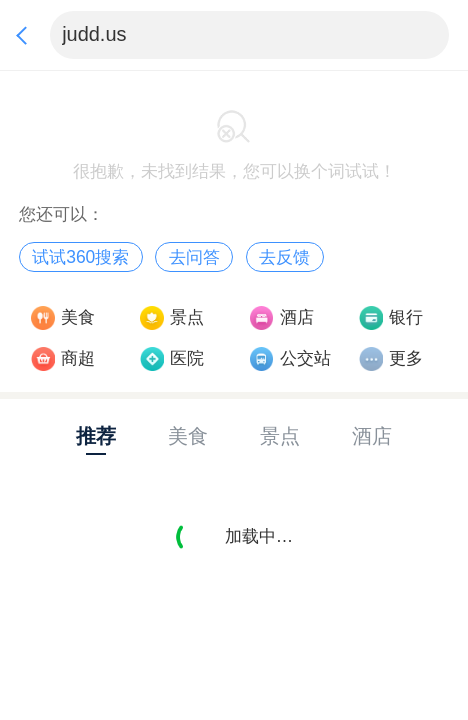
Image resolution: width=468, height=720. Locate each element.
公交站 (305, 358)
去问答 (194, 257)
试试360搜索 (80, 257)
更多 (406, 358)
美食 (78, 317)
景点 (187, 317)
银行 (406, 317)
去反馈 (284, 257)
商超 (78, 358)
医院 (187, 358)
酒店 (297, 317)
